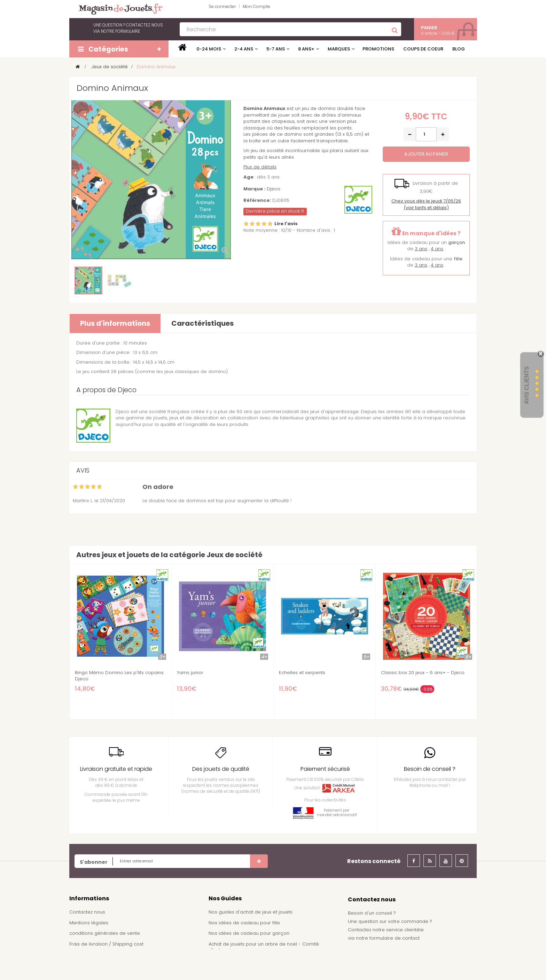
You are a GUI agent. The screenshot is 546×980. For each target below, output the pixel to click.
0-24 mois (209, 49)
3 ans (421, 249)
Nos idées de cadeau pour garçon (249, 933)
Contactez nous (87, 912)
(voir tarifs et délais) (426, 204)
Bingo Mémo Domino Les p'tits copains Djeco (119, 676)
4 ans (437, 249)
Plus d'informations (115, 323)
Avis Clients (527, 385)
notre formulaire (120, 31)
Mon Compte (256, 6)
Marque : (254, 189)
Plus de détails (260, 167)
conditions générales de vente (105, 933)
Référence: (257, 200)
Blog (459, 49)
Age (248, 177)
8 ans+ (306, 49)
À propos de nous (90, 954)
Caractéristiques (202, 323)
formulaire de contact (395, 938)
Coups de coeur (423, 49)
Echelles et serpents (302, 673)
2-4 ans (244, 49)
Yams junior (190, 673)
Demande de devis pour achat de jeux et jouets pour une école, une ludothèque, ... (270, 964)
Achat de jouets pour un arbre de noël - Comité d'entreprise (264, 947)
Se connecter (222, 6)
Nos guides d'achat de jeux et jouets (251, 912)
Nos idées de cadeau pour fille (244, 923)
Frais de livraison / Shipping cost (106, 944)
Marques (339, 49)
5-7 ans (276, 49)
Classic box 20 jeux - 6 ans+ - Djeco (423, 673)
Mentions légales (89, 923)
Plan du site (82, 965)
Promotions (378, 49)
